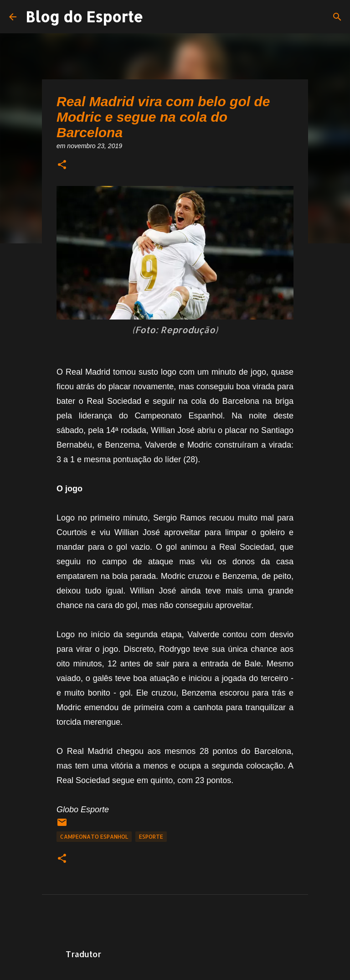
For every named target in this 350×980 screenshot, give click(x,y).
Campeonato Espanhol (94, 837)
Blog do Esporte (84, 17)
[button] (62, 165)
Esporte (151, 837)
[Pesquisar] (337, 17)
